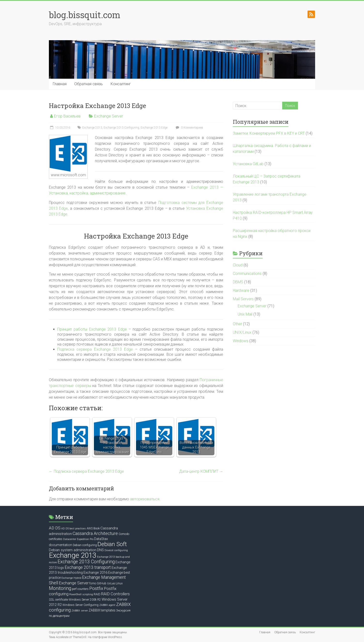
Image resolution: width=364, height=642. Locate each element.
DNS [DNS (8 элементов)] (100, 550)
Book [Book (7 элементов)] (97, 528)
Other (237, 324)
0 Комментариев (189, 128)
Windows (241, 341)
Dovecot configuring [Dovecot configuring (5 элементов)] (116, 550)
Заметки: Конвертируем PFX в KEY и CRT (269, 133)
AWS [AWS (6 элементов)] (90, 528)
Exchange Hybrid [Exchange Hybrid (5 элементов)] (71, 578)
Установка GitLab (248, 164)
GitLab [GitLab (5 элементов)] (111, 584)
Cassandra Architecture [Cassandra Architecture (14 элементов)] (95, 533)
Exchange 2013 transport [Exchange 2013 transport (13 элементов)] (88, 567)
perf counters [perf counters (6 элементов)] (80, 589)
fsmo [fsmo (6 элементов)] (93, 583)
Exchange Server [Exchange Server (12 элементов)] (74, 583)
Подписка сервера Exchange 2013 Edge (95, 349)
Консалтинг (121, 84)
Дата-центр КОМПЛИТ (201, 471)
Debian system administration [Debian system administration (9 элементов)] (73, 550)
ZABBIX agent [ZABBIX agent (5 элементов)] (107, 605)
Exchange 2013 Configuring (121, 128)
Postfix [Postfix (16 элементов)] (96, 588)
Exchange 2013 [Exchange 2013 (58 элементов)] (73, 555)
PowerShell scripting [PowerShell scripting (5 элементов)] (81, 594)
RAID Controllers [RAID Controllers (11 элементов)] (115, 594)
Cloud (238, 265)
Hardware (241, 290)
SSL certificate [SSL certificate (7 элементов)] (58, 599)
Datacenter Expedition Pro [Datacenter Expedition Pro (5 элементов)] (78, 539)
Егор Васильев (67, 116)
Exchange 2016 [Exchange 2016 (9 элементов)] (95, 572)
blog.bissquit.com (85, 15)
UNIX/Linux (242, 332)
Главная (60, 84)
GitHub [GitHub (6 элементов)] (102, 583)
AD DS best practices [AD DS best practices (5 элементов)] (74, 529)
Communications (247, 274)
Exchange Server (109, 116)
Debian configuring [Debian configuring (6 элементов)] (85, 545)
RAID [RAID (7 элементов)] (97, 594)
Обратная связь (89, 84)
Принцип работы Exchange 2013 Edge (92, 329)
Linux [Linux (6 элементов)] (119, 583)
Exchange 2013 (92, 128)
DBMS (238, 282)
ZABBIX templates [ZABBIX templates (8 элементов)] (102, 610)
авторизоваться (145, 499)
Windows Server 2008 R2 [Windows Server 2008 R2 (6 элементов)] (85, 600)
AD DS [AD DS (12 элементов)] (55, 528)
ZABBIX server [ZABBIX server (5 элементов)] (80, 611)
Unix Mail (245, 314)
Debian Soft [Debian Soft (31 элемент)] (112, 544)
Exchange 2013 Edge (154, 128)
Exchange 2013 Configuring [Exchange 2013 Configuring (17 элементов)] (86, 562)
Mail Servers (243, 299)
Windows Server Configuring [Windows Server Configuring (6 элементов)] (80, 605)
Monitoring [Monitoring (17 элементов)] (60, 588)
